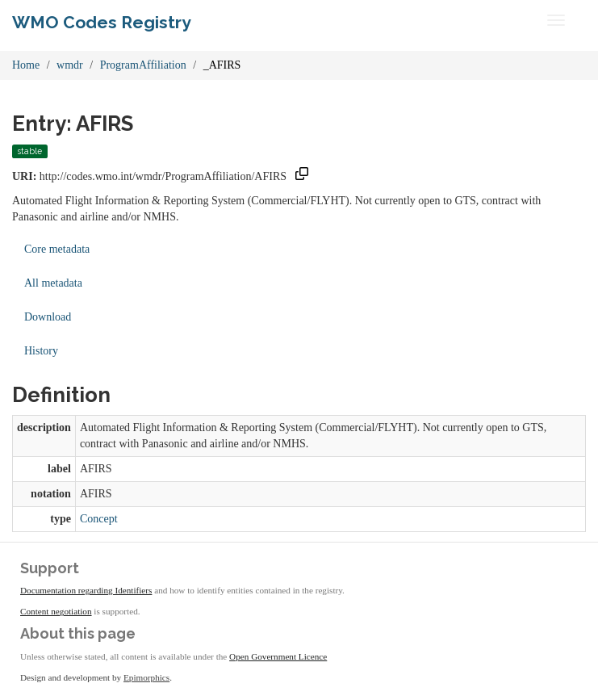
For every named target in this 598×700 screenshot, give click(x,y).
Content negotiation (56, 611)
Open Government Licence (278, 656)
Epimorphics (146, 677)
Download (48, 317)
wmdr (70, 65)
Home (26, 65)
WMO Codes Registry (102, 22)
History (41, 351)
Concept (99, 519)
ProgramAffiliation (143, 65)
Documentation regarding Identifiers (86, 590)
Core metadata (57, 249)
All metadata (53, 283)
